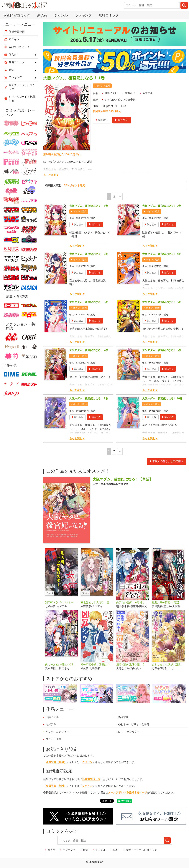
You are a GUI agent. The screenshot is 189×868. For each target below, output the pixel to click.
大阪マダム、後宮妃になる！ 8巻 (162, 350)
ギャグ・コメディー (57, 732)
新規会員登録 (17, 32)
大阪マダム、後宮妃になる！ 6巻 (162, 302)
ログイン (87, 762)
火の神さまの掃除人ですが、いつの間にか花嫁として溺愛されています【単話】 (61, 665)
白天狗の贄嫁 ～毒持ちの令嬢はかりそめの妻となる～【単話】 (133, 603)
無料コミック (109, 15)
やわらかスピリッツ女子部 (120, 100)
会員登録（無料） (56, 762)
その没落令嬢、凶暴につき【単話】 (97, 665)
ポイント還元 (103, 86)
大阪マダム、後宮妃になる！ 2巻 (162, 206)
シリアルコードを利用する (22, 99)
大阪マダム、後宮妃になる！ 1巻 (89, 206)
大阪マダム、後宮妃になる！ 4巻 (162, 254)
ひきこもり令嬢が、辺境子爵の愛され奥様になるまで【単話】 (168, 665)
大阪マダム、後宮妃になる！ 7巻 (89, 350)
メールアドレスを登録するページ (128, 793)
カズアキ (148, 93)
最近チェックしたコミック (141, 850)
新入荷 (42, 15)
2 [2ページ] (114, 197)
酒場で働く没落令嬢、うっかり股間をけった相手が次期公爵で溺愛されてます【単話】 (133, 665)
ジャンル (61, 15)
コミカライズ (53, 739)
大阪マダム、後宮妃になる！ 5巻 (89, 302)
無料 (116, 850)
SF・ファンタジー (129, 732)
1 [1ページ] (109, 197)
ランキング (83, 15)
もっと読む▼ (51, 175)
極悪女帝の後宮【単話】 (166, 603)
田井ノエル (111, 93)
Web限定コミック (17, 15)
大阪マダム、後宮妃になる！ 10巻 (162, 399)
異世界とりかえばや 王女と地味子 (97, 603)
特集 (86, 850)
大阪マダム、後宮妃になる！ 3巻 (89, 254)
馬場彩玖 (130, 93)
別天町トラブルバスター (59, 603)
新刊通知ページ (91, 779)
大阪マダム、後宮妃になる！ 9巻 (89, 399)
